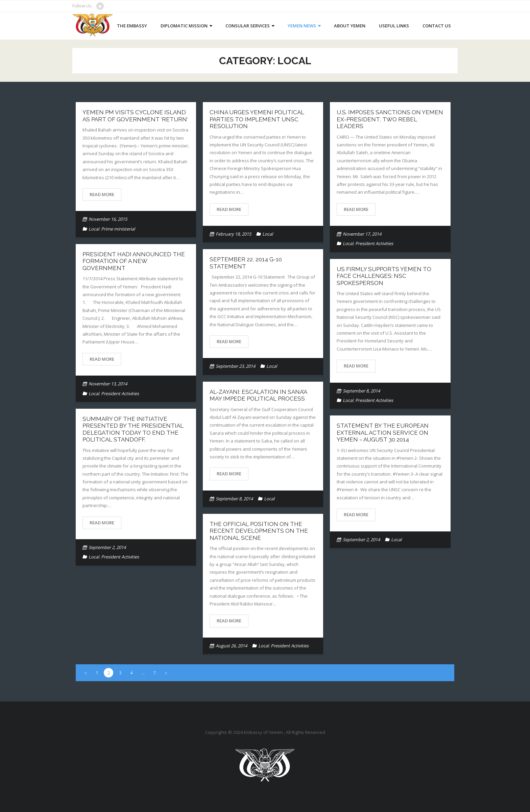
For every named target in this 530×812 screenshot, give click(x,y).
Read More (102, 194)
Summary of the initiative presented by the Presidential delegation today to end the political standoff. (133, 429)
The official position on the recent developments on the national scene (259, 531)
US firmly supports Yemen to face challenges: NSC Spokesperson (384, 276)
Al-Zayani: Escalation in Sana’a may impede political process (258, 395)
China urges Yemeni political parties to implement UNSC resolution (257, 119)
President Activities (374, 243)
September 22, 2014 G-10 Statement (246, 263)
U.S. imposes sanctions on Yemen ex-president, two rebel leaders (390, 119)
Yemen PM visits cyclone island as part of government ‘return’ (135, 116)
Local (94, 229)
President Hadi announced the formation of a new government (134, 261)
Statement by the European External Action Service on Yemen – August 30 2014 (383, 433)
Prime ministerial (118, 229)
